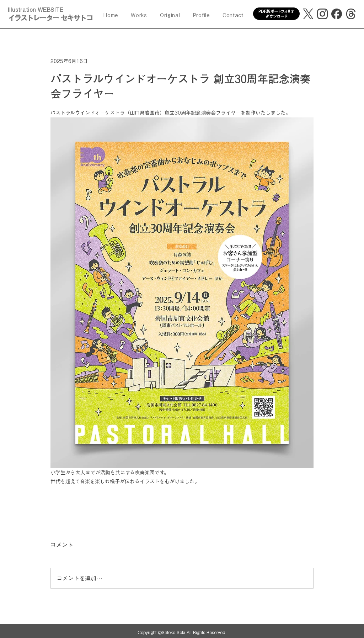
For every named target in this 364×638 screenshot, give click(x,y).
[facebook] (337, 14)
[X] (308, 14)
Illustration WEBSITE (36, 10)
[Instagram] (322, 14)
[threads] (351, 14)
